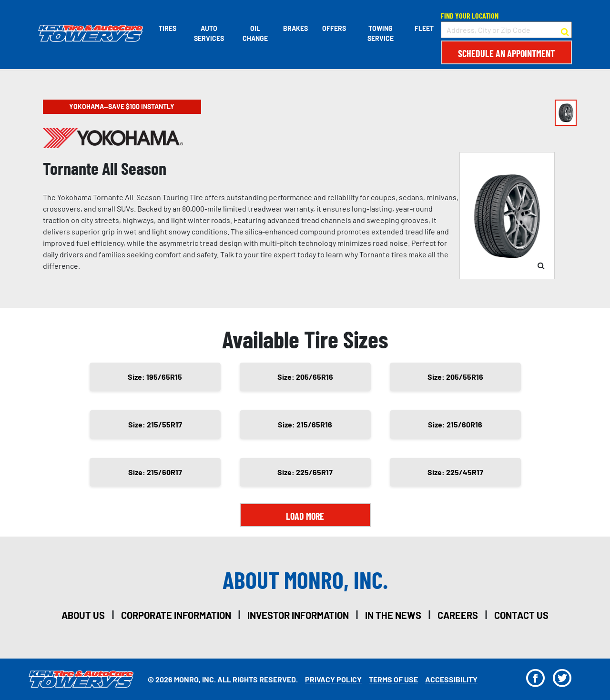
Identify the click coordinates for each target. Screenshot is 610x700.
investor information (298, 615)
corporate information (176, 615)
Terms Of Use (393, 679)
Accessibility (451, 679)
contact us (521, 615)
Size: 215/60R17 (155, 472)
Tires (168, 28)
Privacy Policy (333, 679)
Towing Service (381, 33)
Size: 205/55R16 (455, 377)
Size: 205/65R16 (305, 377)
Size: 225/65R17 (305, 472)
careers (458, 615)
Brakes (295, 28)
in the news (393, 615)
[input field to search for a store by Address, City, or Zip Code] (506, 30)
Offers (334, 28)
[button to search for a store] (565, 30)
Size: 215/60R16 (455, 424)
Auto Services (209, 33)
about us (83, 615)
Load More (305, 516)
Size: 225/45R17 (455, 472)
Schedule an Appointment (506, 53)
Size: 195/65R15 (155, 377)
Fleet (424, 28)
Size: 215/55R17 (155, 424)
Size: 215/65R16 (305, 424)
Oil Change (255, 33)
